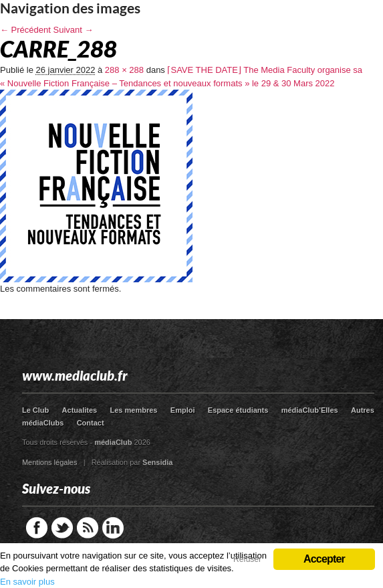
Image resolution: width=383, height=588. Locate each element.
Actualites (80, 410)
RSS (88, 528)
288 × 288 (124, 70)
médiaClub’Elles (310, 410)
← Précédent (25, 30)
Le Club (35, 410)
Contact (91, 423)
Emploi (183, 410)
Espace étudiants (238, 410)
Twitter (62, 528)
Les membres (134, 410)
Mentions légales (50, 462)
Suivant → (74, 30)
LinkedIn (113, 528)
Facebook (37, 528)
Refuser (247, 559)
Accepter (324, 559)
